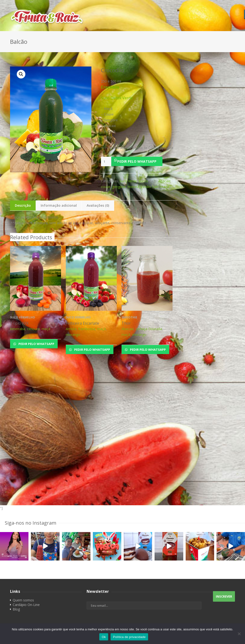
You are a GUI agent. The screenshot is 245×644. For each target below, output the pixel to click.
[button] (139, 161)
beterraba (18, 329)
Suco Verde (128, 181)
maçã (165, 187)
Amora (71, 329)
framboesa (87, 329)
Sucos (143, 181)
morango (73, 335)
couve (106, 187)
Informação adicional (59, 205)
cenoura (33, 329)
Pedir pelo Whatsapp (137, 161)
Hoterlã (133, 187)
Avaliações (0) (98, 205)
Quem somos (23, 600)
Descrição (23, 205)
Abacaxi (164, 181)
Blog (16, 609)
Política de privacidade (129, 637)
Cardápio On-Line (26, 605)
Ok (104, 637)
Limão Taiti (150, 187)
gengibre (119, 187)
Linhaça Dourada (149, 329)
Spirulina (107, 192)
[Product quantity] (106, 161)
